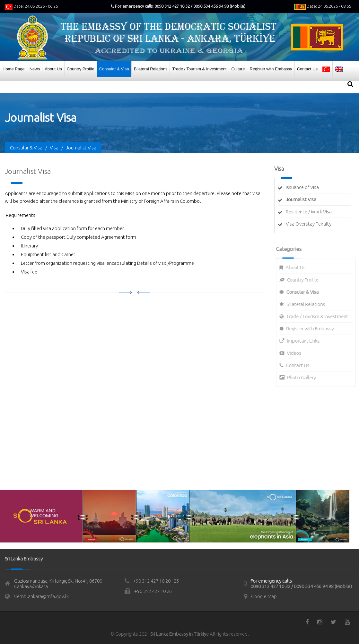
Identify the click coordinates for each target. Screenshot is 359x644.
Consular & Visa (114, 69)
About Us (53, 69)
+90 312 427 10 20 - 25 (156, 581)
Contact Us (307, 69)
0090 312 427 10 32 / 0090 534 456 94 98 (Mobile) (301, 586)
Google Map (264, 596)
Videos (297, 353)
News (35, 69)
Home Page (14, 69)
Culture (238, 69)
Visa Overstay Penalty (309, 224)
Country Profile (81, 69)
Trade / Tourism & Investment (199, 69)
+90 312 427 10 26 (153, 591)
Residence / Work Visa (309, 212)
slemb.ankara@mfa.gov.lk (41, 596)
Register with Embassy (271, 69)
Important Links (306, 341)
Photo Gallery (304, 377)
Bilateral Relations (151, 69)
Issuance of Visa (302, 187)
